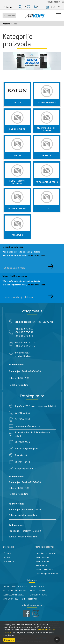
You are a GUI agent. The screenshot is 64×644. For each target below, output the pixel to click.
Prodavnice (8, 561)
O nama (7, 553)
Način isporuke (42, 561)
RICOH (32, 591)
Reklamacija (41, 565)
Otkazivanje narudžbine (46, 573)
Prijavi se (8, 7)
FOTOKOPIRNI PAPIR (38, 595)
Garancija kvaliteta (44, 569)
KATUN (6, 587)
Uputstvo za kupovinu (45, 553)
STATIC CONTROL (10, 599)
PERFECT (43, 591)
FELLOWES (33, 599)
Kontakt (7, 557)
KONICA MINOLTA (20, 587)
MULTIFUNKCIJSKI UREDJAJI (14, 591)
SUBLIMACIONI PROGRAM (14, 595)
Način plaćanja (42, 557)
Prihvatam (9, 640)
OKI (23, 599)
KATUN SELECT (38, 587)
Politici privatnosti (36, 255)
